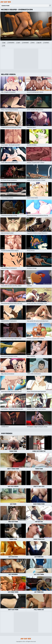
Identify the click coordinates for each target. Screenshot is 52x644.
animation (12, 43)
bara (33, 43)
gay (4, 43)
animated (26, 43)
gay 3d (40, 43)
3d (4, 46)
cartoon (47, 43)
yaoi (19, 43)
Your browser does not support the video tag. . (26, 26)
